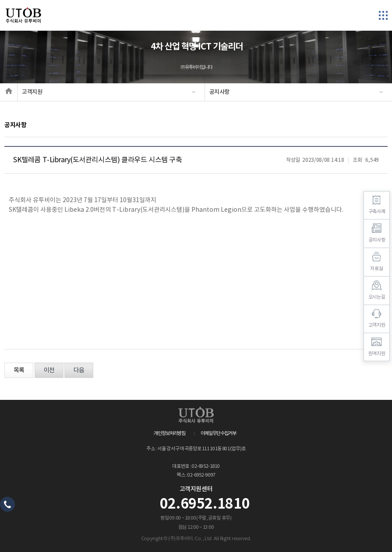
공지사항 (220, 92)
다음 (79, 370)
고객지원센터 (196, 489)
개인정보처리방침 (170, 433)
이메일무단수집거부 (218, 433)
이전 (49, 370)
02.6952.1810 (205, 504)
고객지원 (32, 92)
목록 (19, 370)
